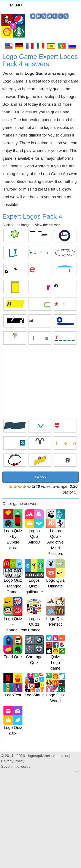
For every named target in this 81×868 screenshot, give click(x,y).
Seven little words (16, 766)
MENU (13, 5)
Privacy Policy (13, 761)
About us (60, 756)
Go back (40, 477)
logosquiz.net (39, 756)
